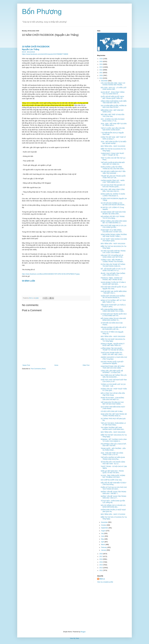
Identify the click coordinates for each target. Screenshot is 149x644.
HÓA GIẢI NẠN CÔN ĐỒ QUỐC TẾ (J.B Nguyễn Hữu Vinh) (114, 288)
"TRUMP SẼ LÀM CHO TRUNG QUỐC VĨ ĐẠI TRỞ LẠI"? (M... (113, 177)
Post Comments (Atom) (38, 369)
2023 (101, 67)
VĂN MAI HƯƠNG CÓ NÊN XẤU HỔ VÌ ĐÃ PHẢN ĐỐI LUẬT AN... (113, 328)
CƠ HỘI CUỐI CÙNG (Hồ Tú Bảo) (112, 411)
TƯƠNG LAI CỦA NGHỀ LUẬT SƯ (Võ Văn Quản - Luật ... (113, 385)
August (104, 531)
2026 (101, 59)
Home (56, 365)
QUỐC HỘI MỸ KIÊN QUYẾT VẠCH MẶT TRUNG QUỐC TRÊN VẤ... (112, 97)
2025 (101, 62)
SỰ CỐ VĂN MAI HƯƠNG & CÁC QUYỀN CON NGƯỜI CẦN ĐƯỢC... (113, 204)
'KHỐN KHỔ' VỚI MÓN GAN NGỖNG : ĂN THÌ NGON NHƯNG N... (113, 297)
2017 (101, 556)
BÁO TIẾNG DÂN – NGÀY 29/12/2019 (113, 336)
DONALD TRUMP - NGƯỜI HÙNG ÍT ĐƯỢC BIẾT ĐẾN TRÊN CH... (113, 345)
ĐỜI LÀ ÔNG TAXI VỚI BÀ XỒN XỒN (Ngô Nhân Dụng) (113, 394)
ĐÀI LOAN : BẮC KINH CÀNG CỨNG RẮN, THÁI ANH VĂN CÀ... (113, 190)
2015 (101, 562)
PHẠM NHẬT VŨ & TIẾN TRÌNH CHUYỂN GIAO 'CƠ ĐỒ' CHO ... (112, 231)
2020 (101, 75)
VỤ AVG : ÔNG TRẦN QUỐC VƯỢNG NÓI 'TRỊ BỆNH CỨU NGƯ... (113, 476)
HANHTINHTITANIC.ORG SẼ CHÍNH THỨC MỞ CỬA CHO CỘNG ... (113, 367)
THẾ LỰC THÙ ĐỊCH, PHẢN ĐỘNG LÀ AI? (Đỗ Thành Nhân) (113, 424)
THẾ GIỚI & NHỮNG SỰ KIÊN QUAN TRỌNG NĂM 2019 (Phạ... (113, 458)
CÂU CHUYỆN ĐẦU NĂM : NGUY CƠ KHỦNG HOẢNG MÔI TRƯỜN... (113, 84)
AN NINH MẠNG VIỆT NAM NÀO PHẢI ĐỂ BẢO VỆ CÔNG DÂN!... (113, 213)
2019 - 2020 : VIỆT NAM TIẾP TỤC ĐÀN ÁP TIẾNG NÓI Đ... (114, 124)
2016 (101, 559)
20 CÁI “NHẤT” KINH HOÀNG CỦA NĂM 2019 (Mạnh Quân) (114, 240)
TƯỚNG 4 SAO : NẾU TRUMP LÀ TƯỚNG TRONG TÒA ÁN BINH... (112, 261)
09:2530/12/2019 (28, 52)
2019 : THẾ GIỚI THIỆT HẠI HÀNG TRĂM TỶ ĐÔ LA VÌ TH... (112, 454)
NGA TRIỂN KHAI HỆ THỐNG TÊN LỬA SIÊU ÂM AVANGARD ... (114, 376)
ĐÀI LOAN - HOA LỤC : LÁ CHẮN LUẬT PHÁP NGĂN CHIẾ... (114, 88)
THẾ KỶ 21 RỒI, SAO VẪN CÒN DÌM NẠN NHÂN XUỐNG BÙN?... (113, 129)
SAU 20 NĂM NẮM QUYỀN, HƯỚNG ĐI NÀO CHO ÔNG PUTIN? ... (114, 106)
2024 (101, 64)
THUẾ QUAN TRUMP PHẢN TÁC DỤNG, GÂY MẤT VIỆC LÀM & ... (112, 354)
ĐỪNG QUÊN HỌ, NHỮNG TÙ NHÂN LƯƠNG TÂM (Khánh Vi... (113, 195)
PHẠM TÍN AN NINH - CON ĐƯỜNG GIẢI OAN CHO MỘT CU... (112, 399)
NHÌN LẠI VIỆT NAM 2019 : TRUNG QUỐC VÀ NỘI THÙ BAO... (112, 472)
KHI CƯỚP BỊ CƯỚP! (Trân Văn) (111, 480)
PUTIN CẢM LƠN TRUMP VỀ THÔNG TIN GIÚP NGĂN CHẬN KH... (113, 265)
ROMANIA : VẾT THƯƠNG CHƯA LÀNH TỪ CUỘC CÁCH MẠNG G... (114, 440)
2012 (101, 570)
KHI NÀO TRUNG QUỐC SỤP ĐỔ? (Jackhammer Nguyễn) (112, 363)
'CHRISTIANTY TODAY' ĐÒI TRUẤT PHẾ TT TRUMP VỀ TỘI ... (112, 154)
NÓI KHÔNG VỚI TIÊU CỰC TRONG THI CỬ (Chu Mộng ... (113, 217)
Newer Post (26, 365)
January (104, 550)
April (103, 542)
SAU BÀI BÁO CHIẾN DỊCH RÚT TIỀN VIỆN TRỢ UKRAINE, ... (113, 172)
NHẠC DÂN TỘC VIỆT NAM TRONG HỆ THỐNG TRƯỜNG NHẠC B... (114, 415)
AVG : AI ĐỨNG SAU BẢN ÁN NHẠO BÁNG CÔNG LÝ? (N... (113, 120)
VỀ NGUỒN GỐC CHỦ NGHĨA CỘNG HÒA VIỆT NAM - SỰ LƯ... (113, 463)
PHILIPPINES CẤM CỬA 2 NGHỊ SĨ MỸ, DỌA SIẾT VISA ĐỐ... (114, 445)
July (103, 533)
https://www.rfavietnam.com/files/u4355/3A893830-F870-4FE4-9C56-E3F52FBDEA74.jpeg (51, 274)
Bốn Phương (42, 12)
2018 (101, 554)
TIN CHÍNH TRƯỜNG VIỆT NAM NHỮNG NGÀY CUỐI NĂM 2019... (113, 428)
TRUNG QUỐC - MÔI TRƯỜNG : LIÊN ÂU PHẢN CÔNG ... (113, 449)
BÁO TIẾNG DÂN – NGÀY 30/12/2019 (113, 244)
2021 (101, 73)
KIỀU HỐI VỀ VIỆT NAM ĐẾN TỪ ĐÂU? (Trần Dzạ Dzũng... (114, 484)
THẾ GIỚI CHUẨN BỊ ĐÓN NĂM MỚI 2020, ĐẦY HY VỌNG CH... (113, 163)
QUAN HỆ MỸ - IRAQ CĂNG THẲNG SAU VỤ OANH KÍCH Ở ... (113, 93)
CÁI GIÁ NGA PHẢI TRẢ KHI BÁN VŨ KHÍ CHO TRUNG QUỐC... (113, 186)
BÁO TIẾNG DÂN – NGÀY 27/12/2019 (113, 514)
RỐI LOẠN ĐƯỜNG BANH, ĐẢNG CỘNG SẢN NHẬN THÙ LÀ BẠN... (113, 310)
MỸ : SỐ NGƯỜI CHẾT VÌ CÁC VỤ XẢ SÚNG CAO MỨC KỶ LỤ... (113, 270)
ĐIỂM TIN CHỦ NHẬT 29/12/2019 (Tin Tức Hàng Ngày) (113, 340)
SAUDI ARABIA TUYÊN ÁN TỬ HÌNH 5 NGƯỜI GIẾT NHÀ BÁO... (113, 283)
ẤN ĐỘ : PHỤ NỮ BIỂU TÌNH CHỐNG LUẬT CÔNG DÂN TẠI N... (113, 274)
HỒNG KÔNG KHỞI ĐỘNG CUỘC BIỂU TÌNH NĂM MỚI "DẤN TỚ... (114, 102)
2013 (101, 568)
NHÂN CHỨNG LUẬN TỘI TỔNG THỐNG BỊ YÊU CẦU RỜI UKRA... (113, 168)
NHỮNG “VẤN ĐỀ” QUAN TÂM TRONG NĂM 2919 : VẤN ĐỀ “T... (113, 493)
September (105, 528)
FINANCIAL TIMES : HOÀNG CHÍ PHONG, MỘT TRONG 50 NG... (112, 279)
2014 (101, 565)
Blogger (83, 632)
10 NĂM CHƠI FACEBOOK (36, 47)
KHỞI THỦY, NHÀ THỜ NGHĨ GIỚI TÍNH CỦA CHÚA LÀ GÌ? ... (114, 381)
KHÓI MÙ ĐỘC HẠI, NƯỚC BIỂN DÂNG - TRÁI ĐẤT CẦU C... (114, 292)
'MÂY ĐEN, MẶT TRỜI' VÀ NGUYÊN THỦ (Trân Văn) (113, 115)
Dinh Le (31, 298)
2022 (101, 70)
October (104, 525)
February (104, 547)
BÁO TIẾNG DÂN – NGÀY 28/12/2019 (113, 432)
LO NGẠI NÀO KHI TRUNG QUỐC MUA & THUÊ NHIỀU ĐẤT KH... (114, 315)
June (103, 536)
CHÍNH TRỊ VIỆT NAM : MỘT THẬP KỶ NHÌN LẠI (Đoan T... (113, 138)
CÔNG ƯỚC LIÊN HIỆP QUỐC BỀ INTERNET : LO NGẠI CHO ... (112, 372)
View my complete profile (105, 582)
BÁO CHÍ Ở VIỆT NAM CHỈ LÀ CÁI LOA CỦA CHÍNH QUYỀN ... (114, 226)
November (105, 522)
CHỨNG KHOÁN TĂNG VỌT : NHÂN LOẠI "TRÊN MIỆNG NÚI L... (113, 181)
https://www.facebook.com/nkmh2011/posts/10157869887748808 (45, 54)
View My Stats (74, 638)
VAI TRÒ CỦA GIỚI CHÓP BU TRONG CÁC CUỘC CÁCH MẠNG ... (113, 252)
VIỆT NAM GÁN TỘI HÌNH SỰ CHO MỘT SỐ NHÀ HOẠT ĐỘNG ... (112, 403)
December (105, 81)
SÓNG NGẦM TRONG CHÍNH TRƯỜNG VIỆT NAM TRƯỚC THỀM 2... (114, 235)
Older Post (86, 365)
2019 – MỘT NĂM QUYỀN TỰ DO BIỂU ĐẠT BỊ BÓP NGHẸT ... (114, 142)
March (103, 545)
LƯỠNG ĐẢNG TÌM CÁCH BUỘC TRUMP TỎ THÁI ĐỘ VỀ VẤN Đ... (113, 349)
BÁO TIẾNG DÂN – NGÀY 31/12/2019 (113, 146)
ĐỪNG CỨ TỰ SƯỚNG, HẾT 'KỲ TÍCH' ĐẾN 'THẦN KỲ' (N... (113, 301)
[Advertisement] (74, 607)
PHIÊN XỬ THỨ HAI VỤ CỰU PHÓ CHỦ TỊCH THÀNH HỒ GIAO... (114, 488)
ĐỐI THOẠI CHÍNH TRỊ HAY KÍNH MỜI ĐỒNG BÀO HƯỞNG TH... (113, 319)
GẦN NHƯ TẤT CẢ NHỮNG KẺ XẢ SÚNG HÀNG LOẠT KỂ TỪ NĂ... (112, 256)
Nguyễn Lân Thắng (31, 49)
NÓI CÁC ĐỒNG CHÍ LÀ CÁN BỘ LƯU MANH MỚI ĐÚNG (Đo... (113, 506)
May (103, 539)
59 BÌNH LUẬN (28, 281)
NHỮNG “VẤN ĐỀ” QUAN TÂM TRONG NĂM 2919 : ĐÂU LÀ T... (113, 497)
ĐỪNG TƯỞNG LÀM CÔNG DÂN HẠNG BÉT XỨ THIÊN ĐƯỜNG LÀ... (114, 222)
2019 (101, 78)
